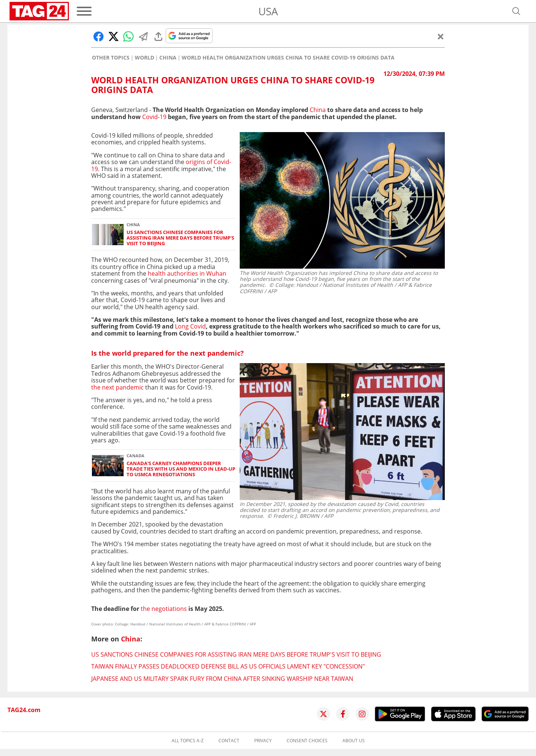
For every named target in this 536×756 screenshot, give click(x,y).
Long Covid (190, 326)
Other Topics (111, 58)
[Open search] (516, 11)
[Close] (441, 36)
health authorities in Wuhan (187, 273)
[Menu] (84, 11)
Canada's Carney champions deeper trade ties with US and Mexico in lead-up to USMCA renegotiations (181, 469)
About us (354, 741)
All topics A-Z (188, 741)
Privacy (263, 741)
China (168, 58)
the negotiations (164, 609)
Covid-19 (154, 117)
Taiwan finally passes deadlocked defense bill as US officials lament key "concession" (228, 666)
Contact (229, 741)
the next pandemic (117, 387)
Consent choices (307, 741)
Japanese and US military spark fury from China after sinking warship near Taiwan (222, 679)
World (144, 58)
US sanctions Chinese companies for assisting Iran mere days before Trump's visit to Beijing (180, 238)
